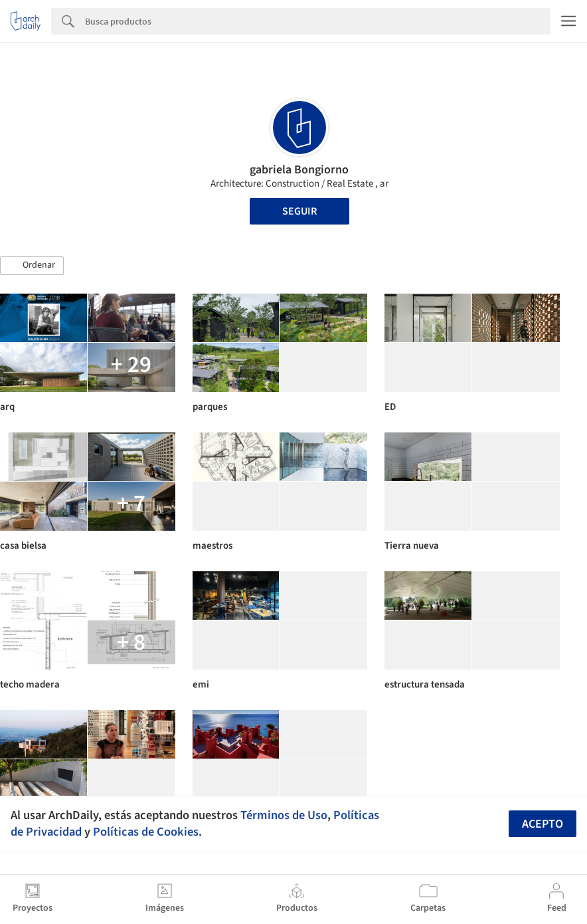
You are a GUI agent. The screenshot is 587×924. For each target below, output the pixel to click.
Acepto (543, 824)
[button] (32, 266)
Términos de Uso (284, 815)
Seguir (299, 211)
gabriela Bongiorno (299, 170)
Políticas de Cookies (146, 832)
